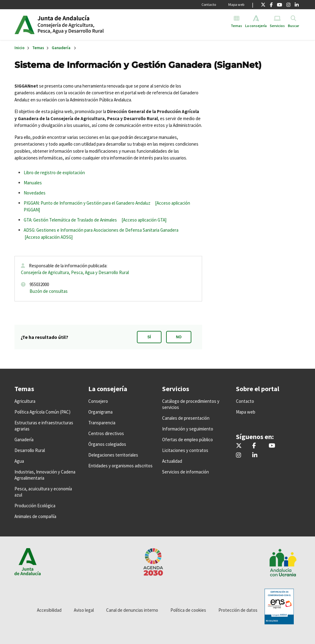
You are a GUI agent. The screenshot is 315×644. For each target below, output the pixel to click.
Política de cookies (188, 610)
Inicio (85, 25)
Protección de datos (238, 610)
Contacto (209, 4)
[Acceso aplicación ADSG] (49, 237)
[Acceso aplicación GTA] (144, 220)
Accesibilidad (49, 610)
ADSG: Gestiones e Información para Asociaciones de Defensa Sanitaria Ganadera (101, 230)
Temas (38, 48)
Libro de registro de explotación (54, 173)
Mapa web (236, 4)
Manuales (33, 183)
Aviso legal (84, 610)
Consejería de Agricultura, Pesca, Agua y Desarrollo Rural (75, 272)
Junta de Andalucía (24, 25)
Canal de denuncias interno (132, 610)
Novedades (35, 193)
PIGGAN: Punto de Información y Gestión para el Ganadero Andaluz (87, 203)
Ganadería (61, 48)
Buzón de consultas (49, 291)
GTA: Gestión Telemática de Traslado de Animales (70, 220)
